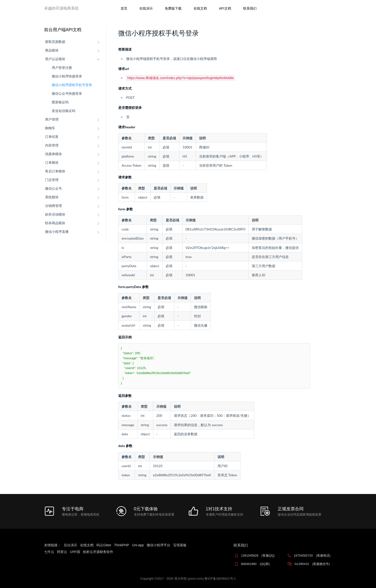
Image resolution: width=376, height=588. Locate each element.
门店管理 (52, 180)
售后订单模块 (55, 171)
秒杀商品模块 (55, 223)
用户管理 (52, 119)
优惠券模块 (53, 154)
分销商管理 (53, 206)
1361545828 (258, 556)
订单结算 (52, 137)
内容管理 (52, 145)
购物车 (50, 128)
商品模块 (52, 50)
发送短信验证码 (64, 111)
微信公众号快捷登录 (67, 94)
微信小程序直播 (57, 232)
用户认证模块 (55, 59)
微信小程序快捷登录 (67, 76)
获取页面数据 (55, 42)
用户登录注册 (62, 68)
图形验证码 (60, 102)
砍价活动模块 (55, 214)
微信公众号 (53, 188)
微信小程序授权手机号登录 (72, 85)
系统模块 (52, 197)
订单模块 (52, 163)
